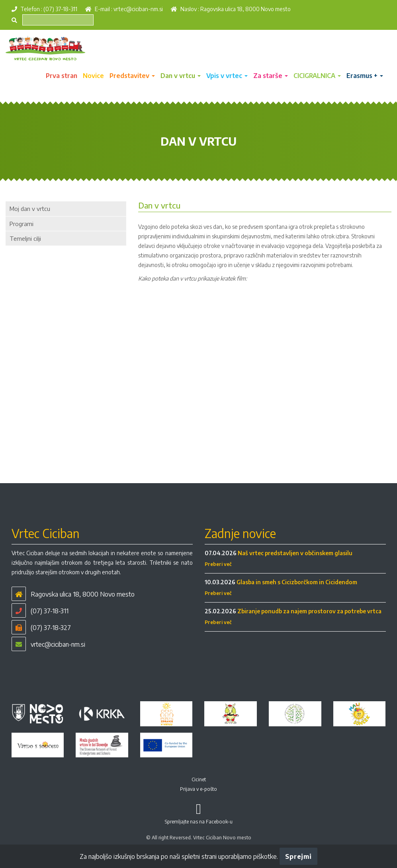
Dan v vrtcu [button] (181, 76)
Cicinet (199, 779)
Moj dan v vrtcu (30, 209)
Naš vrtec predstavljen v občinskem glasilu (295, 553)
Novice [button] (93, 76)
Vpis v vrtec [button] (227, 76)
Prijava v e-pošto (198, 789)
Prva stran (62, 76)
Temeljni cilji (25, 238)
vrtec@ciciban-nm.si (138, 9)
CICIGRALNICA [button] (317, 76)
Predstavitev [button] (132, 76)
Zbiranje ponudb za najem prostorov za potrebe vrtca (309, 611)
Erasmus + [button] (365, 76)
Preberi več (218, 564)
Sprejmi (298, 856)
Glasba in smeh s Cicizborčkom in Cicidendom (297, 582)
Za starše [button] (271, 76)
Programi (22, 224)
